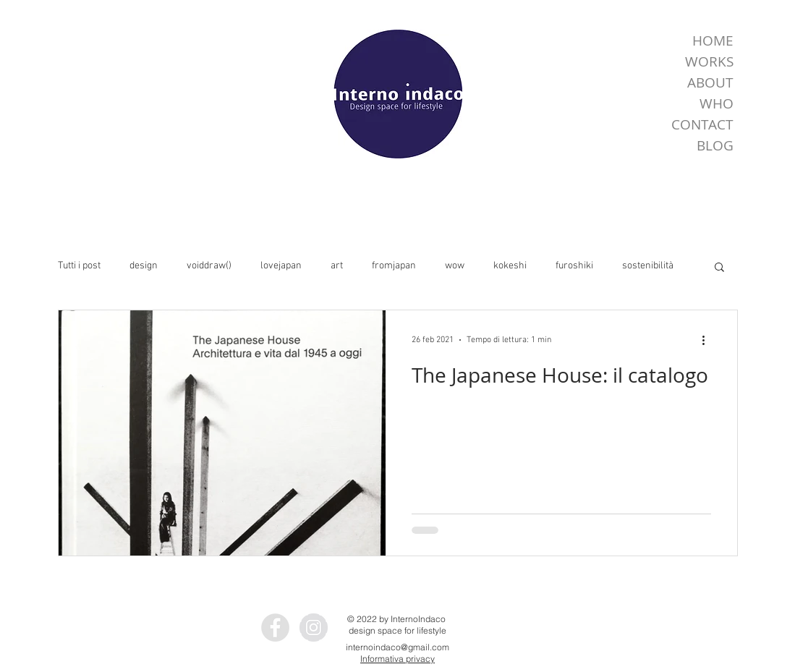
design (144, 266)
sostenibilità (648, 266)
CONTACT (702, 124)
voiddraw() (209, 266)
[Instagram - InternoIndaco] (314, 628)
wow (455, 266)
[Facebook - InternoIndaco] (275, 628)
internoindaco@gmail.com (397, 647)
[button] (719, 268)
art (337, 266)
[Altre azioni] (709, 340)
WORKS (709, 61)
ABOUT (710, 82)
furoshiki (574, 266)
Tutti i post (79, 266)
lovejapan (281, 266)
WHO (717, 103)
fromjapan (394, 266)
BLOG (715, 145)
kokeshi (510, 266)
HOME (713, 41)
